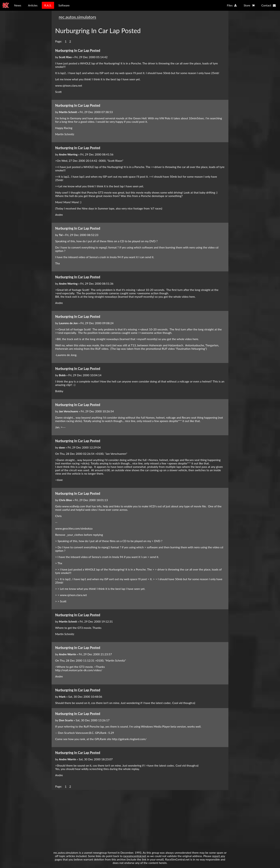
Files (232, 5)
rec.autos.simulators (77, 17)
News (18, 5)
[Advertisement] (140, 819)
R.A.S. (48, 5)
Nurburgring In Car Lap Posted (78, 50)
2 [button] (70, 41)
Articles (33, 5)
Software (64, 5)
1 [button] (66, 41)
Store (249, 5)
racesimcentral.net (135, 856)
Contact (269, 5)
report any (219, 856)
